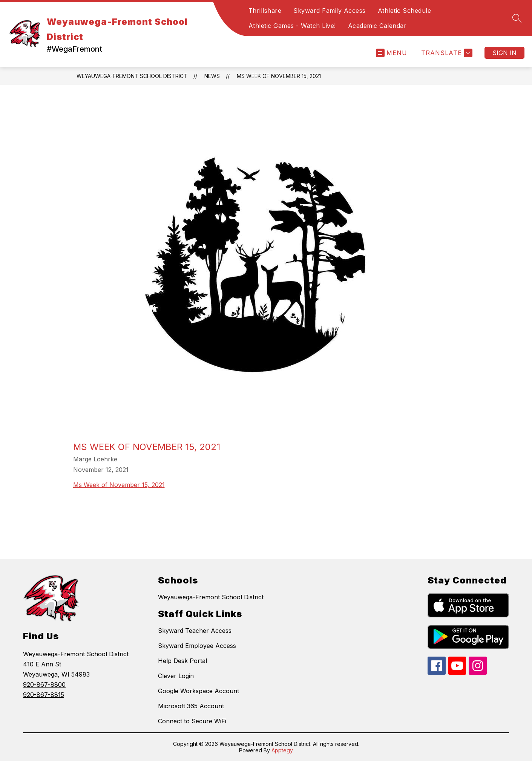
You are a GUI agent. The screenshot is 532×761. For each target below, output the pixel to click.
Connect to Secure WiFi (192, 721)
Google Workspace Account (199, 691)
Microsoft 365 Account (191, 706)
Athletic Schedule (405, 11)
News (212, 76)
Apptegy (282, 750)
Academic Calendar (377, 26)
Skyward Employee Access (197, 646)
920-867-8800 (44, 684)
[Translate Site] (446, 53)
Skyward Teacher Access (195, 631)
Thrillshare (265, 11)
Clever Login (176, 676)
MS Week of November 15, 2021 (279, 76)
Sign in (504, 53)
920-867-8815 (44, 695)
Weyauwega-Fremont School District (132, 76)
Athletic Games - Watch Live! (292, 26)
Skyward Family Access (330, 11)
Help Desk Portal (182, 661)
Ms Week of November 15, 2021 (119, 485)
